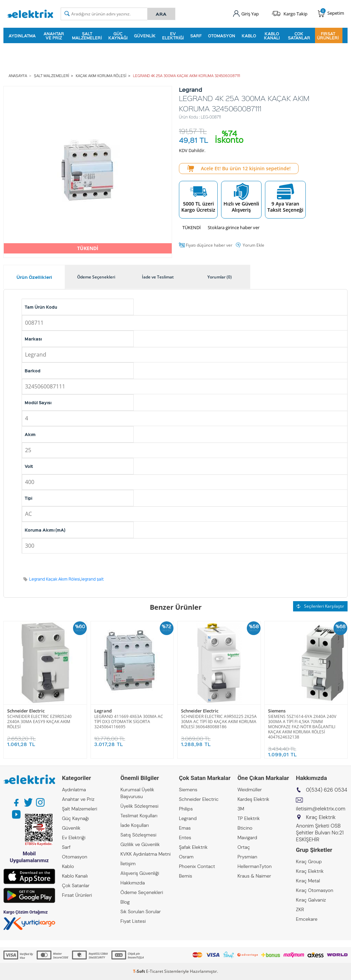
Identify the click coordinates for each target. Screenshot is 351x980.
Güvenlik (145, 36)
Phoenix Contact (197, 866)
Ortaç (244, 847)
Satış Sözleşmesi (138, 835)
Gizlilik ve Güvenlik (140, 844)
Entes (185, 838)
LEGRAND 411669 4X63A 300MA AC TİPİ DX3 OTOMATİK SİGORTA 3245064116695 (129, 722)
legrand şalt (93, 579)
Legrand (103, 711)
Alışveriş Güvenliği (140, 873)
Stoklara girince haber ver (234, 227)
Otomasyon (222, 36)
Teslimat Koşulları (139, 816)
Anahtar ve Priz (54, 36)
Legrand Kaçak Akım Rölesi (55, 579)
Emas (185, 828)
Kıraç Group (309, 861)
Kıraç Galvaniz (311, 900)
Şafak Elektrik (193, 847)
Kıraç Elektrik (310, 871)
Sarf (196, 36)
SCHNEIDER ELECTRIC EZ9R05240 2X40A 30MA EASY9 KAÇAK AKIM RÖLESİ (39, 722)
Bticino (245, 828)
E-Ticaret (155, 971)
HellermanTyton (255, 866)
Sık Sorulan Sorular (141, 911)
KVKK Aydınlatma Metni (145, 854)
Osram (186, 857)
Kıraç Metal (308, 881)
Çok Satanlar (299, 36)
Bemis (185, 876)
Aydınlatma (22, 36)
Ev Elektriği (173, 36)
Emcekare (307, 919)
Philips (186, 809)
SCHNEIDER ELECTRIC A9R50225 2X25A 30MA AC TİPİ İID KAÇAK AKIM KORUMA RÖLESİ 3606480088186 (219, 722)
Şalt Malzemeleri (87, 36)
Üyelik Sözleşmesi (139, 806)
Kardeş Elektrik (253, 799)
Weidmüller (250, 790)
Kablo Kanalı (272, 36)
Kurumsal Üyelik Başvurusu (137, 793)
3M (241, 809)
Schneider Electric (26, 711)
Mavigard (247, 838)
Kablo (249, 36)
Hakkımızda (132, 883)
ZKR (300, 909)
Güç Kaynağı (118, 36)
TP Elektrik (249, 818)
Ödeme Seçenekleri (142, 892)
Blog (125, 902)
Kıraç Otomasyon (314, 890)
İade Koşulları (135, 825)
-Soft (140, 971)
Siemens (277, 711)
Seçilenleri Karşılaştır (320, 606)
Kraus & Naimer (254, 876)
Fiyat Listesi (133, 921)
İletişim (128, 864)
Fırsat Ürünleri (328, 36)
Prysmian (247, 857)
